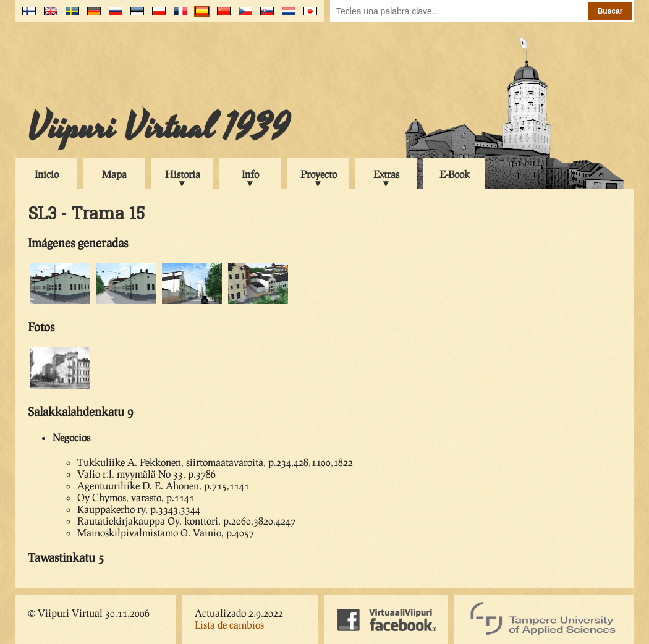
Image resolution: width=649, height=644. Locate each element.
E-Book (455, 174)
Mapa (114, 174)
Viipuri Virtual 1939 (159, 128)
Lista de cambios (229, 625)
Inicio (47, 174)
